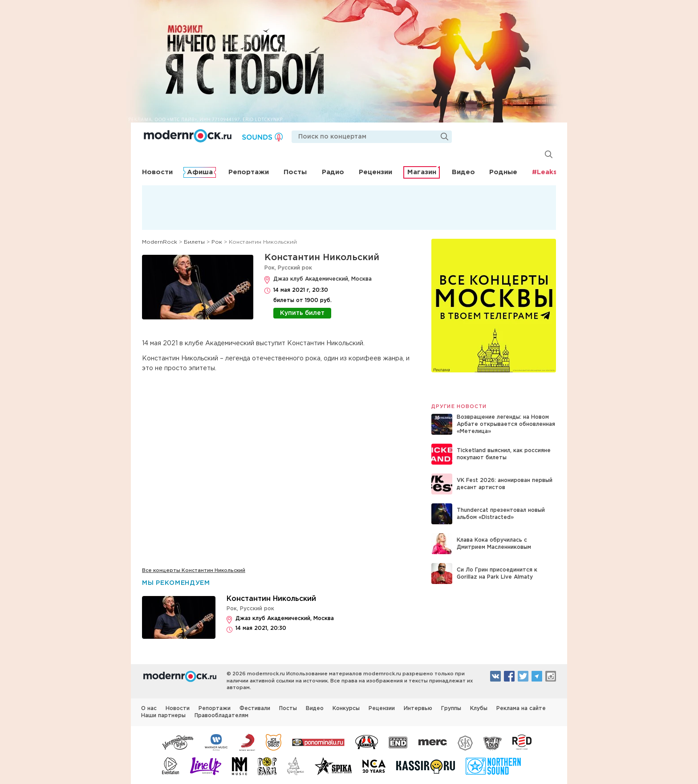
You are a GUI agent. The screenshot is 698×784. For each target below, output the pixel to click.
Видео (463, 172)
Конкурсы (346, 708)
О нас (149, 708)
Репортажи (249, 172)
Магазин (422, 172)
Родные (503, 172)
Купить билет (302, 313)
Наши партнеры (163, 716)
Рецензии (375, 172)
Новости (157, 172)
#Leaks (544, 172)
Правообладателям (221, 716)
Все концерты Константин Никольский (194, 571)
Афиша (200, 172)
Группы (451, 708)
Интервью (418, 708)
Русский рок (295, 268)
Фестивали (255, 708)
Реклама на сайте (521, 708)
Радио (333, 172)
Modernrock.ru (188, 136)
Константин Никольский (322, 257)
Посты (295, 172)
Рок (270, 268)
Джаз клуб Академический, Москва (323, 279)
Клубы (479, 708)
